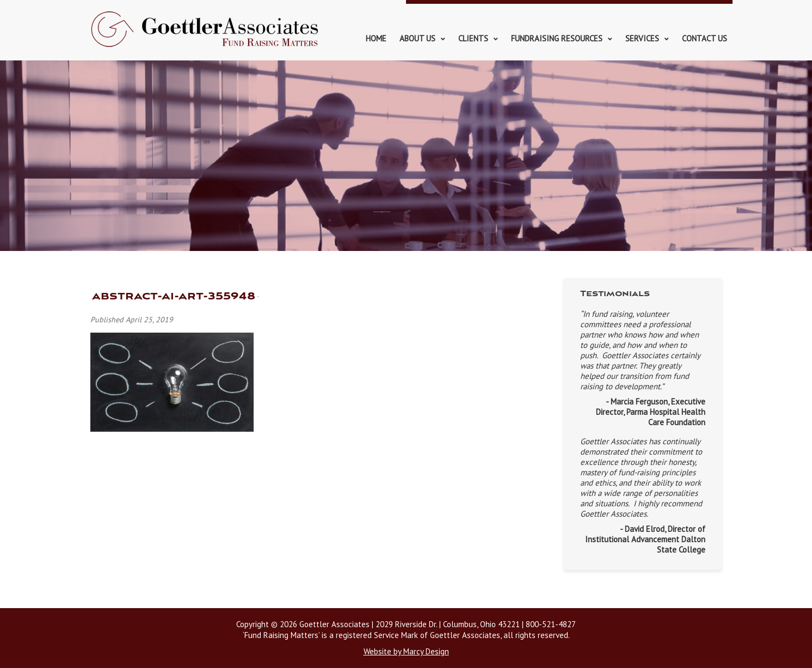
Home (376, 38)
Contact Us (705, 38)
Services (642, 38)
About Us (417, 38)
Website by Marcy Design (406, 651)
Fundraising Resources (557, 38)
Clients (473, 38)
